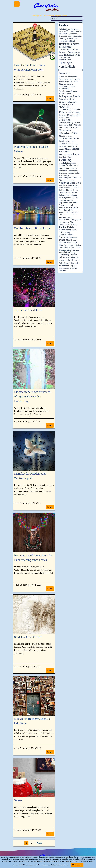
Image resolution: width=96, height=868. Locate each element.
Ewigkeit (73, 208)
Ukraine (74, 168)
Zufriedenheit (64, 263)
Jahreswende (73, 185)
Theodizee (63, 192)
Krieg (62, 112)
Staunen (62, 205)
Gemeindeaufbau (70, 215)
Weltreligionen (65, 198)
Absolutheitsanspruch (68, 163)
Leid (70, 260)
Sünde (62, 240)
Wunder (74, 255)
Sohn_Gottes (76, 220)
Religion (73, 195)
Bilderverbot (73, 171)
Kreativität (63, 86)
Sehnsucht (74, 257)
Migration (73, 237)
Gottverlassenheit (66, 235)
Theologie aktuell (67, 41)
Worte (61, 81)
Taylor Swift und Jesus (28, 310)
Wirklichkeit (64, 265)
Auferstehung (75, 79)
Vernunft (63, 180)
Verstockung (64, 79)
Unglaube (74, 224)
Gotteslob (76, 188)
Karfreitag (63, 77)
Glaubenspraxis (65, 57)
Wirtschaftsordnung (67, 252)
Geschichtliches (76, 31)
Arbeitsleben (64, 222)
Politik (63, 227)
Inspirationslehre (65, 203)
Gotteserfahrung (66, 122)
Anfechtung (64, 89)
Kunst (66, 128)
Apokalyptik (64, 175)
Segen (61, 149)
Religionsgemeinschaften (69, 29)
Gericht (76, 165)
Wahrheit (74, 268)
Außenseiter (64, 268)
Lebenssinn (64, 195)
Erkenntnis (72, 102)
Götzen (70, 245)
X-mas (18, 800)
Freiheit (76, 149)
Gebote (76, 138)
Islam (78, 263)
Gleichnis (63, 157)
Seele (61, 117)
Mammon (63, 136)
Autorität (70, 205)
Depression (63, 99)
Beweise (63, 115)
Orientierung (64, 255)
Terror (70, 136)
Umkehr (71, 227)
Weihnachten (64, 151)
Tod (73, 263)
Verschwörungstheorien (68, 91)
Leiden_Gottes (65, 190)
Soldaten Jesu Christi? (28, 637)
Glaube (75, 198)
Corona (71, 180)
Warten (68, 94)
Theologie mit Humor (68, 38)
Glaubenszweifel (66, 50)
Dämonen (63, 173)
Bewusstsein (64, 168)
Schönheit (63, 171)
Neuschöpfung (65, 120)
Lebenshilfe (64, 31)
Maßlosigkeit (64, 107)
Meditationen (65, 60)
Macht (68, 149)
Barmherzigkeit (65, 178)
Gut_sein (76, 109)
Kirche (72, 99)
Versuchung (64, 208)
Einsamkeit (77, 178)
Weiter (39, 843)
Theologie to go (72, 55)
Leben (76, 154)
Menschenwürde (74, 115)
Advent (67, 117)
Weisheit (77, 125)
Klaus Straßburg (22, 95)
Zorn (78, 247)
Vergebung (64, 183)
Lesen (50, 98)
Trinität (72, 247)
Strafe (70, 157)
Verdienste (73, 192)
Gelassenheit (64, 133)
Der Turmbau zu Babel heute (32, 228)
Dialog (77, 122)
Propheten (63, 260)
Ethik (76, 50)
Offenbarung (64, 232)
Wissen (62, 105)
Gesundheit (63, 247)
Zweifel (62, 242)
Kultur (76, 190)
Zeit (61, 128)
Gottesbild (64, 237)
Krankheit (69, 81)
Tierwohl (63, 125)
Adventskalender (75, 36)
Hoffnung (65, 160)
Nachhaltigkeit (66, 250)
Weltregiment (66, 96)
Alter (72, 222)
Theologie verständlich (67, 65)
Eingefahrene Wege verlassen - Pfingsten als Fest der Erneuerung (33, 396)
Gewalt (69, 105)
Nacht (73, 141)
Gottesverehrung (73, 112)
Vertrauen (74, 127)
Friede (69, 165)
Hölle (69, 243)
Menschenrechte (65, 130)
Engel (75, 243)
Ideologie (72, 86)
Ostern (70, 125)
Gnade (62, 102)
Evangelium (73, 77)
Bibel (76, 81)
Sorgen (62, 165)
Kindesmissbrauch (66, 200)
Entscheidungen (65, 154)
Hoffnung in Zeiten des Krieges (69, 45)
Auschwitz (63, 185)
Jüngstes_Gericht (66, 84)
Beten (75, 203)
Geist (74, 230)
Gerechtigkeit (64, 224)
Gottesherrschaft (66, 210)
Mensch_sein (71, 240)
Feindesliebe (64, 141)
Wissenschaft (64, 212)
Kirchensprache (65, 188)
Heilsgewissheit (74, 173)
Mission (78, 245)
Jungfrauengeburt (66, 217)
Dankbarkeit (64, 220)
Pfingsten (63, 245)
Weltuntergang (65, 230)
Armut (77, 260)
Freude (76, 96)
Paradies (62, 146)
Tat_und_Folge (65, 109)
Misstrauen (63, 270)
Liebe (62, 94)
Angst (76, 250)
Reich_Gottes (76, 183)
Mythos (73, 265)
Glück (62, 144)
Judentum (75, 212)
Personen (63, 52)
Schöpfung (64, 257)
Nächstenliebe (65, 138)
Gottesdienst (72, 146)
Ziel (61, 215)
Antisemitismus (72, 144)
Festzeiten (63, 34)
